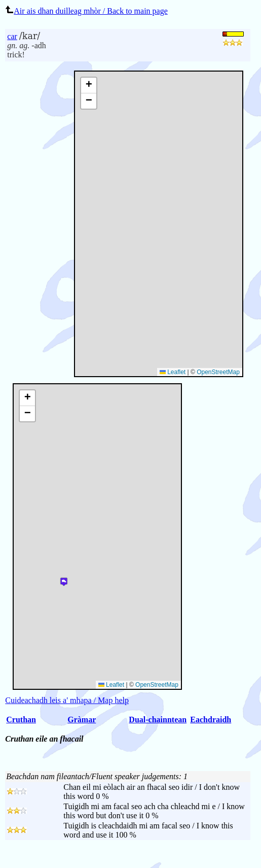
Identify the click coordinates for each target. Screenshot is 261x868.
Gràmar (82, 720)
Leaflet (173, 372)
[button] (89, 86)
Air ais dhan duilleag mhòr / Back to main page (86, 11)
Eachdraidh (211, 720)
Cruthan (21, 720)
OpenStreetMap (218, 372)
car (12, 36)
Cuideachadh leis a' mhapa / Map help (67, 700)
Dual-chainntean (158, 720)
